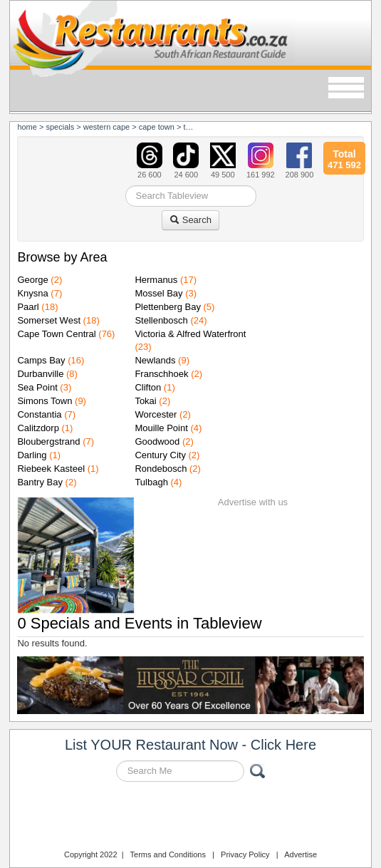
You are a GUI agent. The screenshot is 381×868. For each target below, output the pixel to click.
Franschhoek (161, 374)
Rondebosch (161, 469)
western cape (106, 127)
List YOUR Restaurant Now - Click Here (190, 745)
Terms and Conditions (168, 854)
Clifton (148, 387)
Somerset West (49, 320)
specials (60, 127)
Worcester (156, 414)
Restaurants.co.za (191, 817)
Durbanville (40, 374)
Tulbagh (151, 482)
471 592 (344, 157)
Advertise (301, 854)
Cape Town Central (56, 334)
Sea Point (37, 387)
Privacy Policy (245, 854)
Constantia (39, 414)
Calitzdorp (38, 428)
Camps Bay (41, 360)
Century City (160, 455)
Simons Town (45, 401)
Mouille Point (161, 428)
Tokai (145, 401)
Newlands (155, 360)
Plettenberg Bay (168, 307)
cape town (157, 127)
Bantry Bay (40, 482)
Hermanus (156, 280)
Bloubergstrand (48, 441)
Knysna (32, 293)
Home (27, 127)
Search (190, 220)
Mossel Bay (158, 293)
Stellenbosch (161, 320)
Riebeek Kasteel (51, 469)
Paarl (28, 307)
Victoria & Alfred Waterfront (190, 334)
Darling (32, 455)
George (32, 280)
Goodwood (157, 441)
